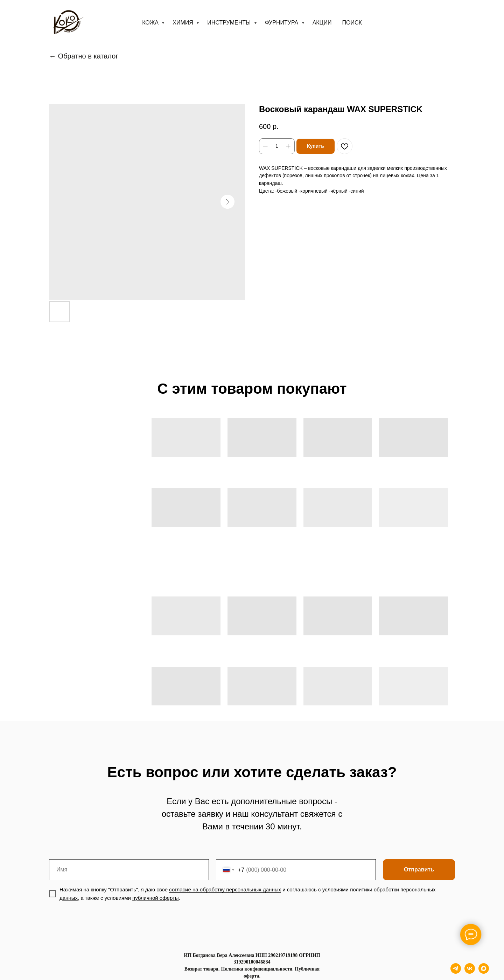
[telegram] (456, 972)
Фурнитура (282, 23)
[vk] (470, 972)
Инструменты (230, 23)
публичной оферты (156, 898)
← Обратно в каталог (84, 56)
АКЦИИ (322, 23)
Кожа (151, 23)
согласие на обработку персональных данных (225, 889)
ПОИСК (352, 23)
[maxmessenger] (484, 972)
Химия (184, 23)
